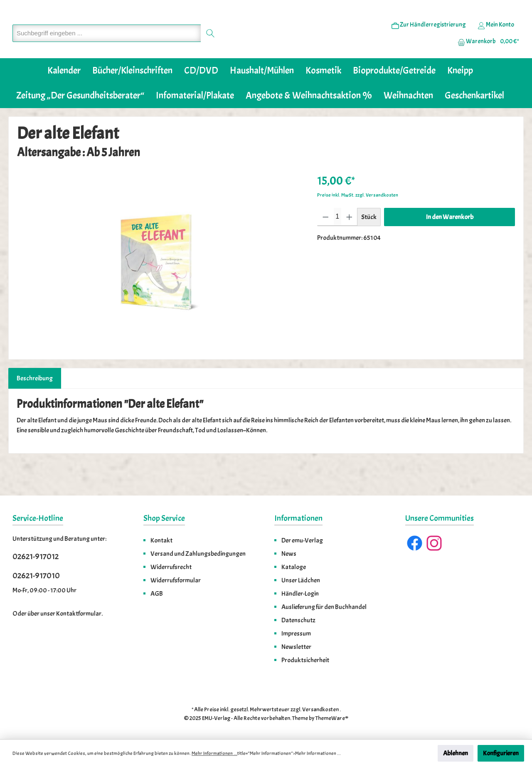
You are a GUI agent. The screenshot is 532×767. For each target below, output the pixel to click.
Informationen (298, 518)
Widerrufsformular (176, 580)
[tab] (35, 404)
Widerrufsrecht (171, 567)
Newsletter (296, 647)
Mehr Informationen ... (214, 753)
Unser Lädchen (301, 580)
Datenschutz (298, 620)
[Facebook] (415, 543)
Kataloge (294, 567)
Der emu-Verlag (302, 540)
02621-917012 (36, 556)
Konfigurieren (501, 753)
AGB (157, 594)
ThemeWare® (332, 718)
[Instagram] (434, 543)
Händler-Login (300, 594)
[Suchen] (211, 46)
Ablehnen (456, 753)
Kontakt (161, 540)
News (289, 554)
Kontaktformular (79, 614)
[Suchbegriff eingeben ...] (107, 46)
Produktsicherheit (305, 660)
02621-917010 (36, 576)
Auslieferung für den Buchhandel (324, 607)
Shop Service (164, 518)
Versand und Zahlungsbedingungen (198, 554)
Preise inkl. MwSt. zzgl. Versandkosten (358, 220)
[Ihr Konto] (496, 38)
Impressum (296, 634)
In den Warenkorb (450, 242)
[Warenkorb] (486, 54)
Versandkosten (320, 709)
